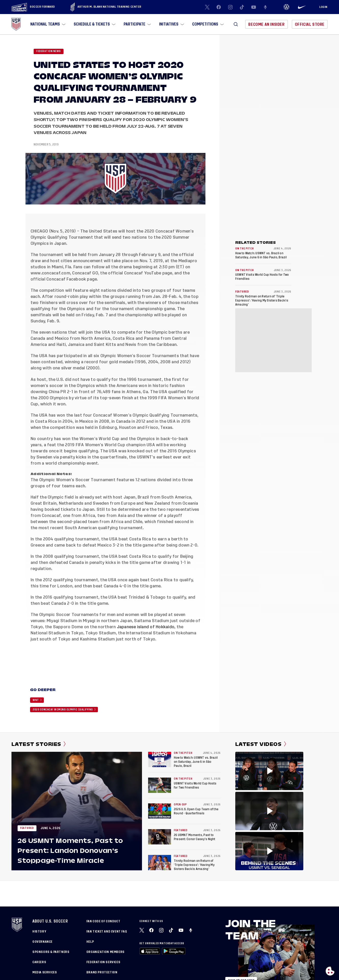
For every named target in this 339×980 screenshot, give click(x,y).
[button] (236, 24)
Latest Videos (261, 744)
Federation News (49, 51)
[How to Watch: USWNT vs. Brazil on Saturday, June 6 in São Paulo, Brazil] (160, 759)
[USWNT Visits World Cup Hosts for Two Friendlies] (160, 785)
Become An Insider (266, 24)
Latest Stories (39, 744)
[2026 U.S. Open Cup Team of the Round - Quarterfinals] (160, 811)
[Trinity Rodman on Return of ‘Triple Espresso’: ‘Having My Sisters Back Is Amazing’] (160, 863)
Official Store (310, 24)
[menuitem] (47, 24)
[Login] (323, 7)
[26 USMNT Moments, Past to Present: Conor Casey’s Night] (160, 837)
